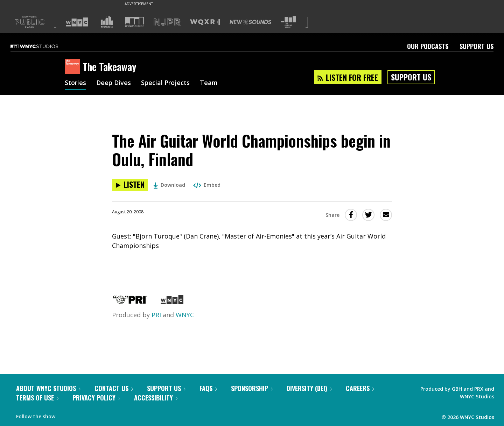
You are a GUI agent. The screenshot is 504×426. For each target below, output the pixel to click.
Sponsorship (252, 388)
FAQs (208, 388)
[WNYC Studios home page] (43, 46)
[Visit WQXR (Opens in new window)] (205, 22)
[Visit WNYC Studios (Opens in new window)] (135, 22)
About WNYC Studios (48, 388)
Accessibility (156, 398)
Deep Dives (114, 83)
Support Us (477, 46)
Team (209, 83)
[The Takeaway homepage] (74, 67)
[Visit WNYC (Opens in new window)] (77, 22)
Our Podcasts (428, 46)
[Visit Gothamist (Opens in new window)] (107, 22)
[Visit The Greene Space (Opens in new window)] (288, 22)
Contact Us (114, 388)
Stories (75, 83)
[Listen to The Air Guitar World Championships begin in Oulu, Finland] (130, 185)
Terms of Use (37, 398)
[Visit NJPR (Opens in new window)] (167, 22)
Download (169, 185)
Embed (207, 185)
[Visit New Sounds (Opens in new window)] (250, 22)
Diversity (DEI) (309, 388)
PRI (156, 315)
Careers (360, 388)
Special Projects (165, 83)
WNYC (185, 315)
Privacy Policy (96, 398)
